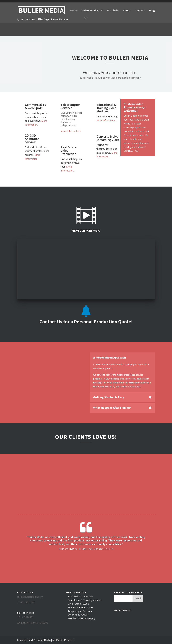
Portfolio (113, 11)
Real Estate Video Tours (81, 607)
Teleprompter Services (80, 611)
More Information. (71, 131)
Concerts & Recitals (78, 615)
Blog (152, 11)
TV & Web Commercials (80, 596)
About (127, 11)
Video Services (91, 11)
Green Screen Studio (79, 604)
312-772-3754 (28, 19)
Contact (140, 11)
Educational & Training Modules (85, 600)
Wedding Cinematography (81, 618)
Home (74, 11)
